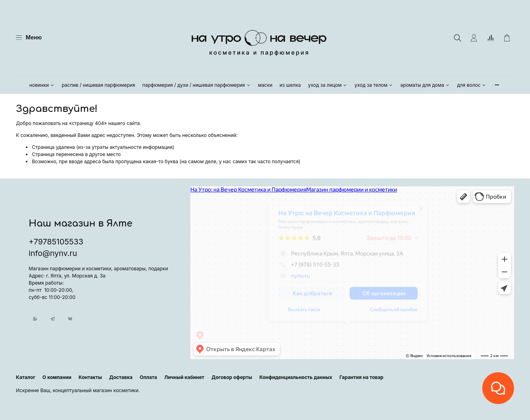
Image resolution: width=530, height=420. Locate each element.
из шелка (290, 85)
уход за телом (374, 85)
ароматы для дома (425, 85)
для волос (472, 85)
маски (265, 85)
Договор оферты (232, 377)
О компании (57, 377)
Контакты (90, 377)
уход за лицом (328, 85)
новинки (42, 85)
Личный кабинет (184, 377)
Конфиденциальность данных (296, 377)
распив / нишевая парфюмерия (98, 85)
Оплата (149, 377)
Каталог (26, 377)
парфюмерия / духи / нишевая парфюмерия (196, 85)
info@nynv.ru (53, 249)
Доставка (121, 377)
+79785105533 (56, 238)
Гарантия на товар (361, 377)
